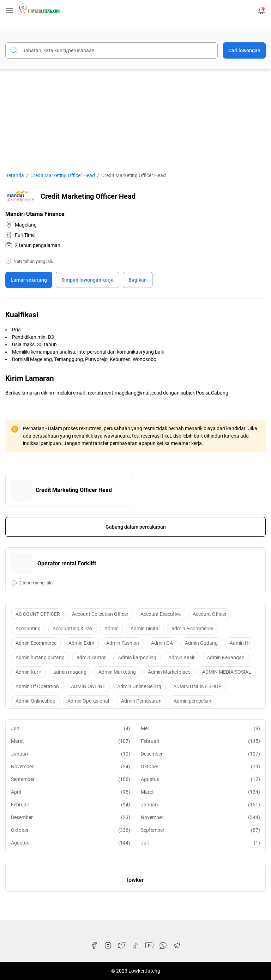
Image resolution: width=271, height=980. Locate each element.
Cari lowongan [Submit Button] (244, 50)
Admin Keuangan (226, 657)
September (71, 779)
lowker (135, 880)
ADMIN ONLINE (88, 686)
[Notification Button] (261, 11)
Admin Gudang (201, 643)
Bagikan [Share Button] (138, 280)
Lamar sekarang (29, 280)
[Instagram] (108, 945)
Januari (71, 754)
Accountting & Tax (73, 629)
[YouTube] (149, 945)
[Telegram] (177, 945)
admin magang (70, 672)
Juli (200, 843)
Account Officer (210, 614)
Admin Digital (145, 629)
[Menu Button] (10, 11)
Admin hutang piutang (40, 657)
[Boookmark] (88, 280)
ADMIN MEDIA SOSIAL (227, 672)
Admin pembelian (192, 701)
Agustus (200, 779)
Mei (200, 729)
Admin (112, 629)
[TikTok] (135, 945)
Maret (71, 741)
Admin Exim (81, 643)
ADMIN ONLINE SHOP (197, 686)
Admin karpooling (137, 657)
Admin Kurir (28, 672)
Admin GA (162, 643)
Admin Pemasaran (141, 701)
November (71, 767)
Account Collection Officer (100, 614)
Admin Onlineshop (35, 701)
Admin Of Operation (37, 686)
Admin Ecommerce (36, 643)
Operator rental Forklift (67, 563)
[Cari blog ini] (112, 50)
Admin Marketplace (169, 672)
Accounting (28, 629)
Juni (71, 729)
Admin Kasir (182, 657)
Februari (200, 741)
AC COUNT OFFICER (38, 614)
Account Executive (161, 614)
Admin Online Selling (139, 686)
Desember (200, 754)
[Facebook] (94, 945)
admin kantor (91, 657)
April (71, 792)
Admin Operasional (88, 701)
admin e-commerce (192, 629)
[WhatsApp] (163, 945)
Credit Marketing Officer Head (74, 490)
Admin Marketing (117, 672)
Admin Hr (240, 643)
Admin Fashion (123, 643)
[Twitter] (122, 945)
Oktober (200, 767)
